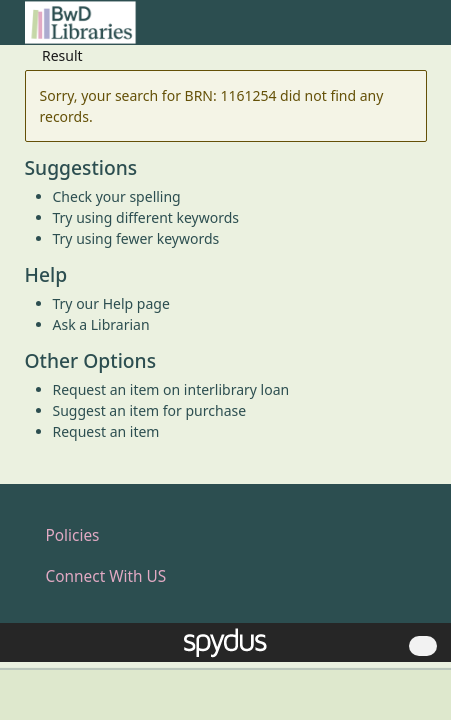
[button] (392, 30)
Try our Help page (111, 303)
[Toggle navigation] (416, 30)
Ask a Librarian (101, 324)
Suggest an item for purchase (150, 410)
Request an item (106, 431)
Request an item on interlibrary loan (171, 389)
